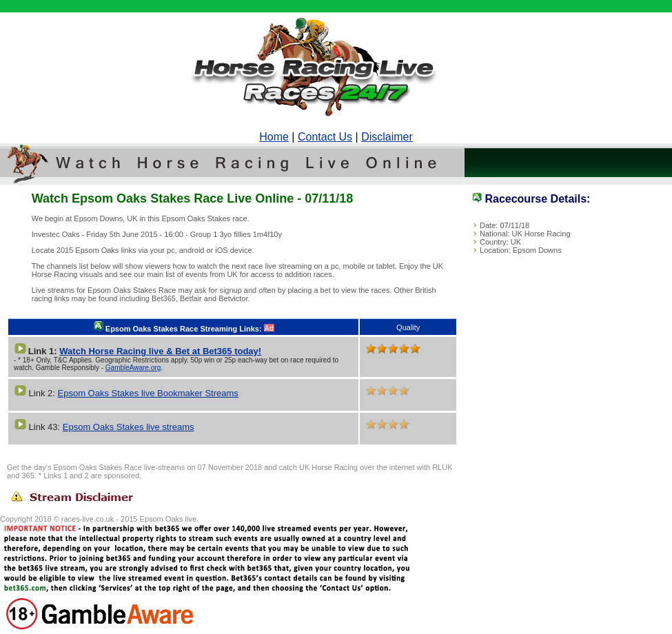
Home (274, 137)
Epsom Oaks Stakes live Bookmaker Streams (148, 393)
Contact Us (325, 137)
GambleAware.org (133, 368)
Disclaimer (387, 137)
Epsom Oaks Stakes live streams (129, 427)
